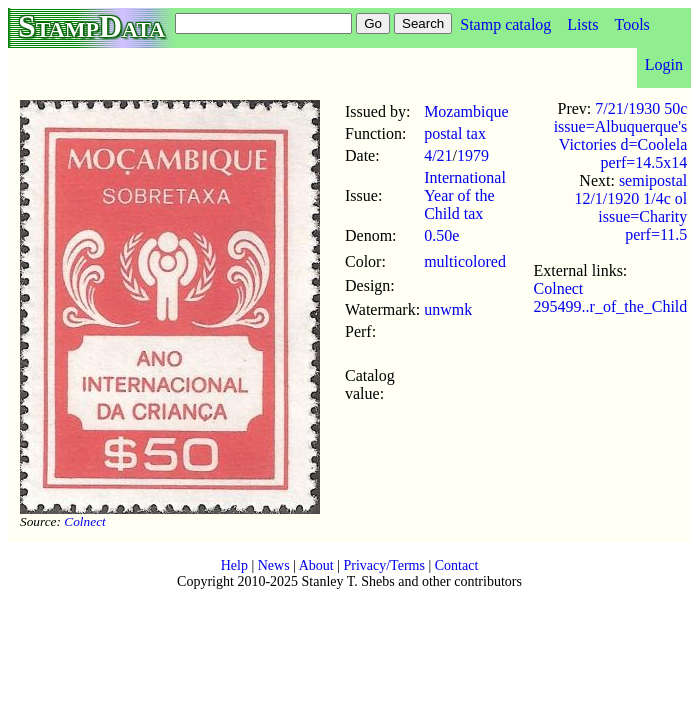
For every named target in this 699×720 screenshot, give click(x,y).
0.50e (441, 235)
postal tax (455, 133)
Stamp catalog (505, 24)
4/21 (438, 155)
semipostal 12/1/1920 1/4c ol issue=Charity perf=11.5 (630, 207)
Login (664, 64)
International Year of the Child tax (465, 195)
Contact (457, 565)
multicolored (465, 261)
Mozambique (466, 111)
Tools (631, 24)
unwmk (448, 309)
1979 (473, 155)
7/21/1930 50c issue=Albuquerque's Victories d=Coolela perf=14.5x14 (621, 135)
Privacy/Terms (383, 565)
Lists (582, 24)
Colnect (84, 521)
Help (234, 565)
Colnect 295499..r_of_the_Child (611, 297)
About (316, 565)
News (274, 565)
